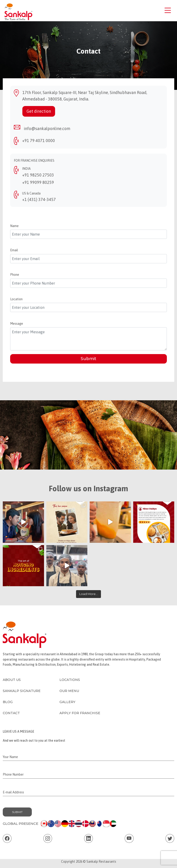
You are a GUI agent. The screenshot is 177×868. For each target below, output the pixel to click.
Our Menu (69, 691)
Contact (11, 713)
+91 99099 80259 (38, 182)
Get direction (39, 111)
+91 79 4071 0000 (38, 141)
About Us (12, 680)
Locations (70, 680)
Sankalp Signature (22, 691)
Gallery (67, 702)
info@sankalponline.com (47, 129)
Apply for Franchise (80, 713)
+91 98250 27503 (38, 175)
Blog (8, 702)
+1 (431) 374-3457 (39, 199)
